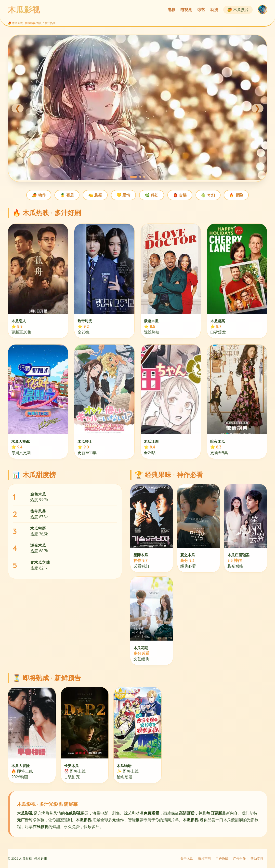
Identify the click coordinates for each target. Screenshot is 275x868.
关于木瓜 (187, 858)
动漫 (214, 10)
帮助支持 (257, 858)
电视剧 (186, 10)
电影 (171, 10)
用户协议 (222, 858)
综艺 (201, 10)
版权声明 (204, 858)
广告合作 (239, 858)
